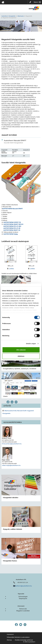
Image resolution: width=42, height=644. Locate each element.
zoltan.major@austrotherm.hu (11, 465)
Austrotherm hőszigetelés (8, 16)
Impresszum (10, 634)
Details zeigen (31, 344)
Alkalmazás (21, 16)
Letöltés (11, 269)
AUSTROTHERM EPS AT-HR (12, 228)
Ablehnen (21, 356)
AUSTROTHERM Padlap (11, 234)
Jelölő (30, 1)
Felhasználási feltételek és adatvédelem (18, 637)
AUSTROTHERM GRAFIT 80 (12, 230)
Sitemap (9, 640)
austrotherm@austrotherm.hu (23, 586)
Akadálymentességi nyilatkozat (24, 640)
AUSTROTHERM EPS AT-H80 (12, 226)
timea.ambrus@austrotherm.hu (12, 444)
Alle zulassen (21, 350)
